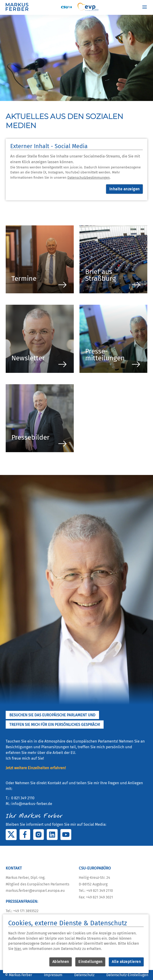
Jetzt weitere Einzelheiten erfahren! (36, 768)
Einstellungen (90, 962)
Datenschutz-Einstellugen (127, 975)
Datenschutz (84, 975)
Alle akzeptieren (126, 962)
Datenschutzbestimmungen (89, 178)
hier (18, 949)
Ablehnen (61, 962)
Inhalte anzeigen (125, 189)
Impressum (53, 975)
